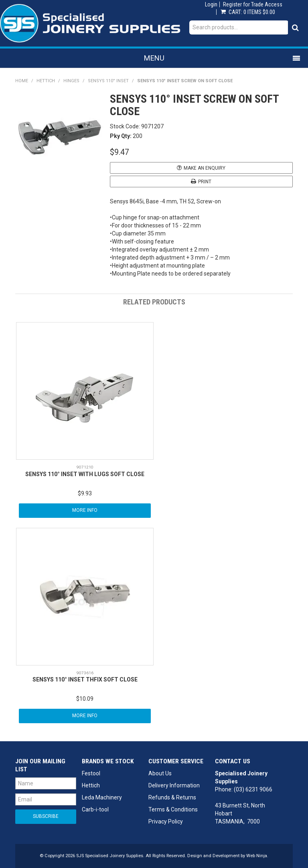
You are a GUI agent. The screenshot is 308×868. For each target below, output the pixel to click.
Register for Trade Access (253, 4)
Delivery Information (174, 785)
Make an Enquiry (205, 168)
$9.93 (85, 493)
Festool (91, 773)
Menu (154, 58)
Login (211, 4)
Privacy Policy (166, 821)
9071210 (85, 467)
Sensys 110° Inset (108, 81)
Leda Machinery (102, 797)
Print (205, 182)
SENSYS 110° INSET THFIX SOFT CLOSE (85, 679)
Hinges (71, 81)
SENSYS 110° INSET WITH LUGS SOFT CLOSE (85, 474)
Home (22, 81)
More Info (85, 510)
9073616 (85, 673)
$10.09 (85, 699)
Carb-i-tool (95, 809)
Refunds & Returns (172, 797)
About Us (160, 773)
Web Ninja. (257, 856)
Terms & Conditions (173, 809)
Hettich (46, 81)
